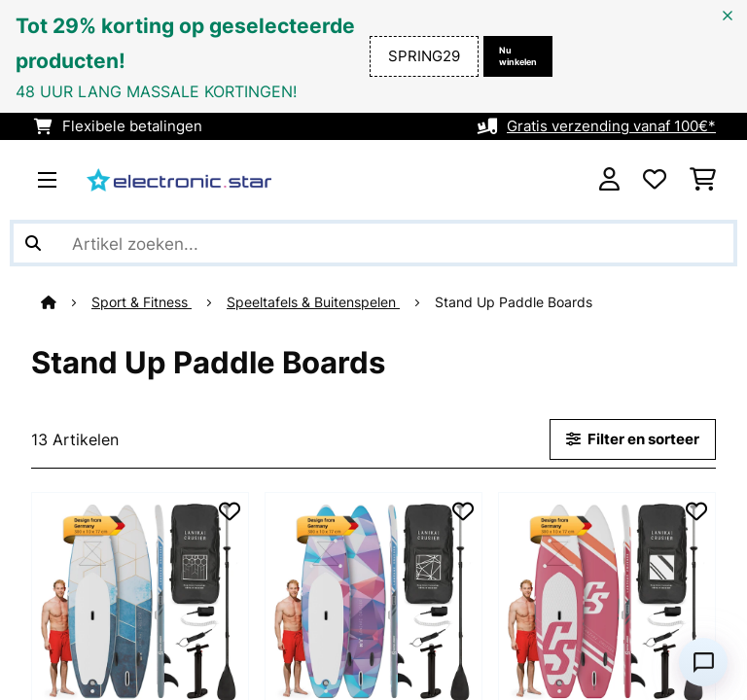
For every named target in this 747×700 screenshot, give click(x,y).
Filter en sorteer (633, 439)
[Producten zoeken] (373, 243)
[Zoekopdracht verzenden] (33, 243)
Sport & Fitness (142, 302)
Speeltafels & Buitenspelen (313, 302)
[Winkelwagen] (703, 180)
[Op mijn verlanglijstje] (230, 511)
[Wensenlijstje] (655, 180)
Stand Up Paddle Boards (516, 302)
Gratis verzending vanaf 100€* (611, 126)
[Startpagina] (66, 302)
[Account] (609, 180)
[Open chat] (703, 662)
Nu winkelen (518, 56)
